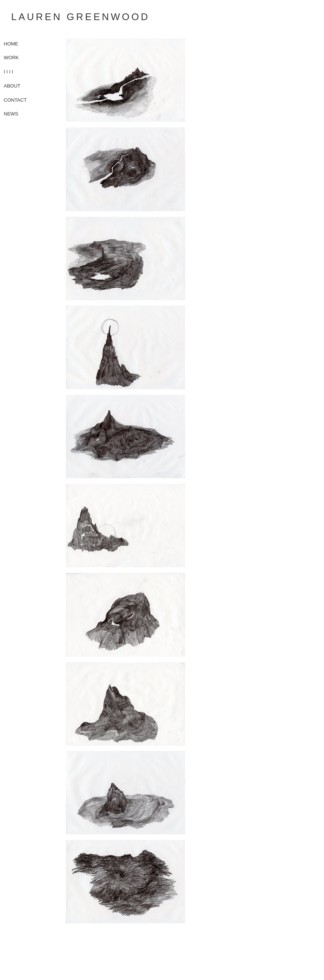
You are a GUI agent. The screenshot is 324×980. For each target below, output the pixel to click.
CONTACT (15, 100)
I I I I (8, 72)
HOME (11, 44)
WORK (11, 58)
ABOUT (12, 86)
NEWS (11, 114)
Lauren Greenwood (80, 17)
